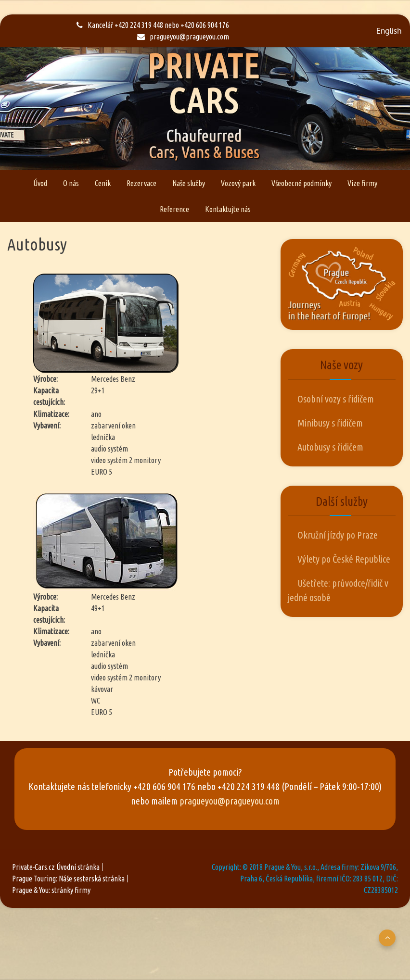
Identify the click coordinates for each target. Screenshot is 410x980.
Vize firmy (362, 183)
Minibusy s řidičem (330, 423)
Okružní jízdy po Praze (338, 535)
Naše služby (189, 183)
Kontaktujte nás (228, 209)
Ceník (103, 183)
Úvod (40, 183)
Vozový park (238, 183)
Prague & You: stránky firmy (51, 890)
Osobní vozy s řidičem (336, 399)
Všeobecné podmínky (301, 183)
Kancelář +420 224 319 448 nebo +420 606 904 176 (153, 25)
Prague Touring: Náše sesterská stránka (68, 879)
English (389, 31)
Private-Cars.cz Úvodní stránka (56, 867)
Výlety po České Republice (344, 559)
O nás (71, 183)
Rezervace (141, 183)
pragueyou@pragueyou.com (183, 37)
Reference (174, 209)
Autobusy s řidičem (330, 447)
